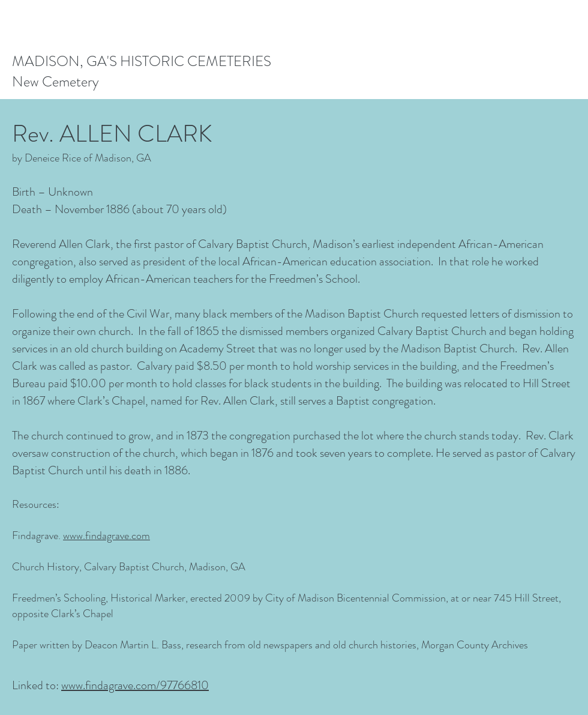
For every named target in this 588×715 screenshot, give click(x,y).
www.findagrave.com (106, 535)
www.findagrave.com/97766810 (135, 685)
